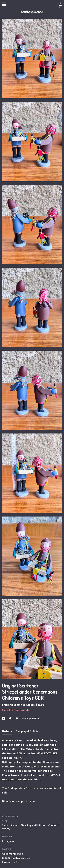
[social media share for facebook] (4, 718)
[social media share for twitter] (10, 718)
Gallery (6, 828)
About (15, 825)
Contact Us (55, 825)
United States (26, 705)
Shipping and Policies (33, 825)
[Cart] (60, 6)
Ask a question (31, 718)
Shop (5, 825)
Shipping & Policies (28, 731)
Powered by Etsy (11, 862)
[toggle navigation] (4, 4)
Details (7, 731)
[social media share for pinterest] (17, 718)
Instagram (8, 841)
